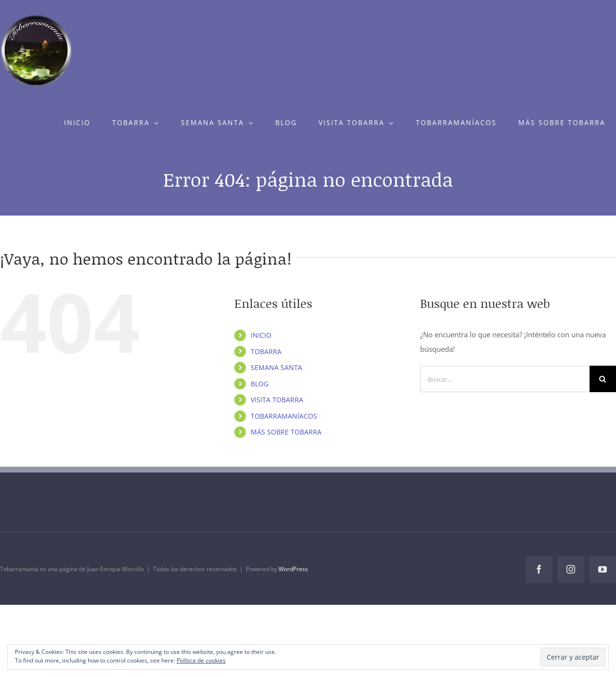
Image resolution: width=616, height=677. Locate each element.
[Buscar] (603, 379)
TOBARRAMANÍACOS (284, 416)
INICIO (261, 335)
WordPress (293, 569)
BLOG (260, 384)
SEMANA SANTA (276, 367)
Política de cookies (201, 660)
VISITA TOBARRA (277, 400)
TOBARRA (266, 351)
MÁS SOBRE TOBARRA (286, 432)
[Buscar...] (505, 379)
